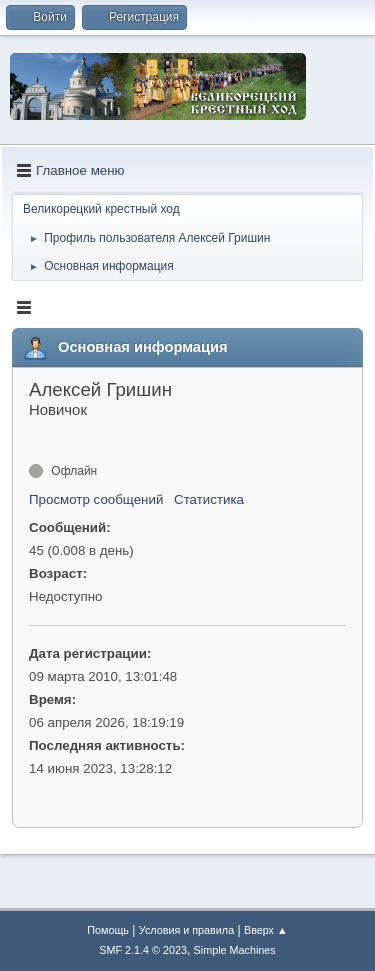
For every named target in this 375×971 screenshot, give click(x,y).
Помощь (108, 930)
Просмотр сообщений (96, 499)
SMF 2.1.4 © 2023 (143, 950)
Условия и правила (186, 930)
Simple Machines (235, 950)
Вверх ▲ (266, 930)
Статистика (209, 499)
